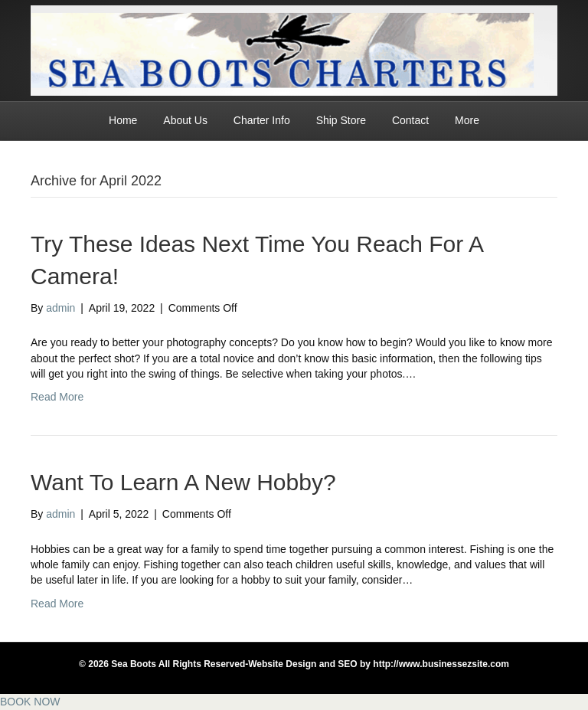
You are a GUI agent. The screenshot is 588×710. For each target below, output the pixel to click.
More (467, 120)
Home (123, 120)
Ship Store (341, 120)
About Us (185, 120)
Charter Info (262, 120)
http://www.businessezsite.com (440, 664)
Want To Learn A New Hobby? (183, 482)
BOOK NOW (30, 702)
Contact (410, 120)
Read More (57, 397)
